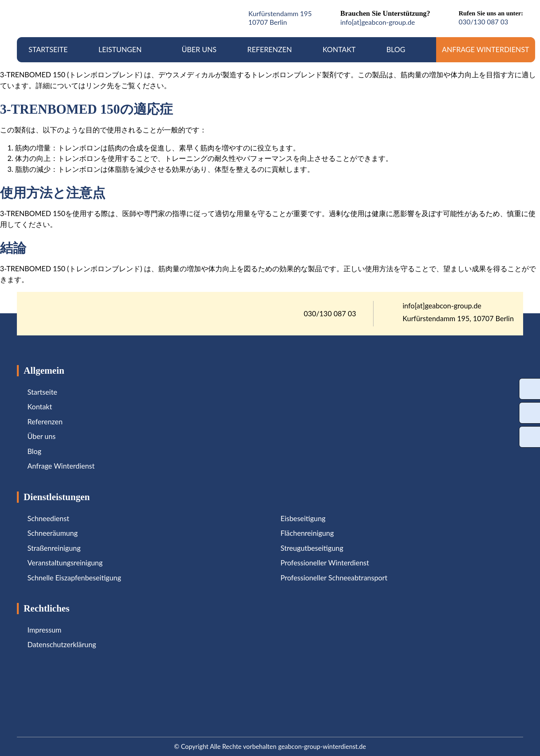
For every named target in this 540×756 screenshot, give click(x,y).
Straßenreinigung (54, 548)
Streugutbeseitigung (312, 548)
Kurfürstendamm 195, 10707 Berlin (458, 319)
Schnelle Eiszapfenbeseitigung (74, 578)
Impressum (44, 630)
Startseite (48, 49)
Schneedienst (48, 518)
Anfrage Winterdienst (486, 49)
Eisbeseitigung (303, 518)
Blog (396, 49)
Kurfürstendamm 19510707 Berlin (280, 18)
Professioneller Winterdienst (325, 563)
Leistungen (124, 49)
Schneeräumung (52, 533)
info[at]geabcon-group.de (377, 22)
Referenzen (269, 49)
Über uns (199, 49)
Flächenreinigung (307, 533)
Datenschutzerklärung (62, 644)
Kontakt (339, 49)
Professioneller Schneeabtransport (334, 578)
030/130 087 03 (483, 22)
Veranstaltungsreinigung (65, 563)
